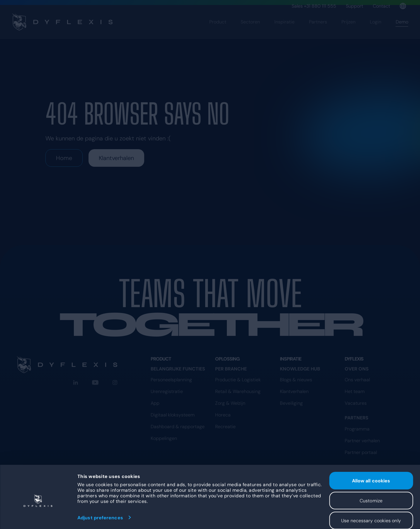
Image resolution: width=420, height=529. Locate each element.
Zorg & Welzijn (230, 403)
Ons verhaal (357, 380)
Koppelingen (164, 438)
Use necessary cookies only (371, 513)
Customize (371, 493)
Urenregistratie (167, 391)
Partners (318, 29)
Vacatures (356, 403)
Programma (357, 457)
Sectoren (250, 29)
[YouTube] (95, 382)
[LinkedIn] (76, 382)
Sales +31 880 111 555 (314, 6)
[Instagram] (115, 382)
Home (64, 158)
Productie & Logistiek (238, 380)
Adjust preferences (100, 510)
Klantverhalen (116, 158)
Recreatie (225, 427)
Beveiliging (291, 403)
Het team (355, 391)
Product (218, 29)
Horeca (223, 415)
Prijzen (348, 29)
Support (354, 6)
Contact (381, 6)
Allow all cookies (371, 473)
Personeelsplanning (171, 380)
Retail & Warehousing (238, 391)
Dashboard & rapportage (178, 427)
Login (376, 29)
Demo (402, 29)
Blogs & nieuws (296, 380)
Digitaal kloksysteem (173, 415)
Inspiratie (284, 29)
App (155, 403)
